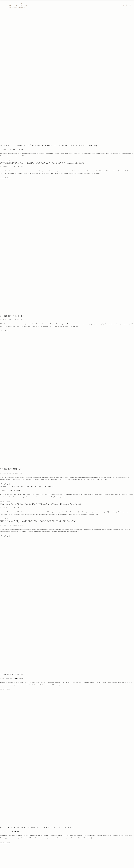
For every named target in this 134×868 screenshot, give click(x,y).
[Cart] (127, 5)
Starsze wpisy (4, 839)
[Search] (123, 5)
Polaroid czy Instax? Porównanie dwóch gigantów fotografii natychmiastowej (48, 87)
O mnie (71, 848)
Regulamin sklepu (41, 852)
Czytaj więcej (5, 101)
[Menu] (5, 5)
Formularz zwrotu (41, 859)
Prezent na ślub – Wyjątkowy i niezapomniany (27, 372)
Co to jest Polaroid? (12, 202)
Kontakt (71, 852)
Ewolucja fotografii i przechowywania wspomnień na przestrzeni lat (42, 104)
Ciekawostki (18, 90)
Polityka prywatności (42, 855)
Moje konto (39, 848)
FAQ (4, 848)
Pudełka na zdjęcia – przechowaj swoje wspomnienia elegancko (38, 407)
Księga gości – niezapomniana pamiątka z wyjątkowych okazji (37, 713)
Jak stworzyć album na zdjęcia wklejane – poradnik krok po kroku (40, 389)
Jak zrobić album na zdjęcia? (17, 821)
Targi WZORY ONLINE (12, 560)
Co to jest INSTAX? (10, 355)
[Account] (130, 5)
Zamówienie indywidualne (44, 862)
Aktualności (18, 108)
